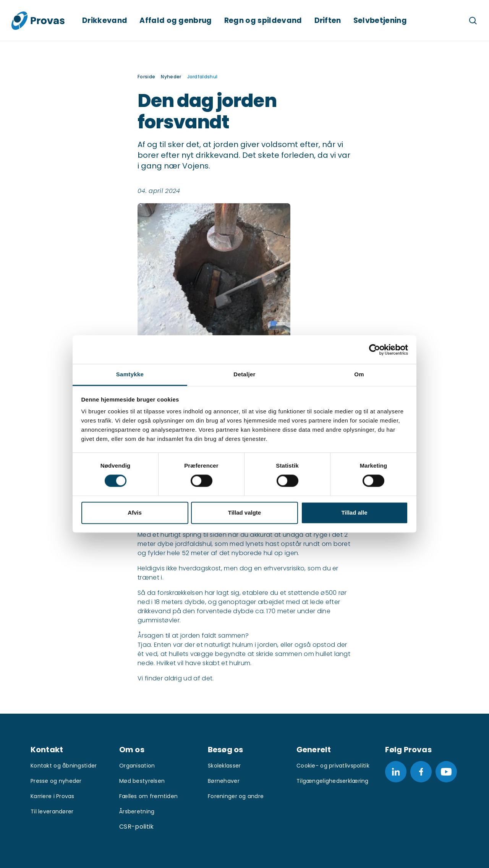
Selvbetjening (380, 20)
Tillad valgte (244, 513)
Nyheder (171, 77)
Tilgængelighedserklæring (333, 781)
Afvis (135, 513)
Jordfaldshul (202, 77)
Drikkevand (105, 20)
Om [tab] (359, 374)
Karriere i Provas (53, 796)
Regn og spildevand (263, 20)
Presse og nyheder (56, 781)
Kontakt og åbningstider (64, 766)
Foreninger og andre (236, 796)
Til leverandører (52, 811)
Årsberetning (137, 811)
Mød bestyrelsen (142, 781)
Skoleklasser (224, 766)
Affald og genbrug (176, 20)
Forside (146, 77)
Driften (328, 20)
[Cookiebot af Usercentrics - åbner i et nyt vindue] (375, 350)
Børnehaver (224, 781)
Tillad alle (354, 513)
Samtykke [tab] (130, 374)
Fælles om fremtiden (148, 796)
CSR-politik (137, 827)
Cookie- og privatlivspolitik (333, 766)
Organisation (137, 766)
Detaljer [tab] (244, 374)
